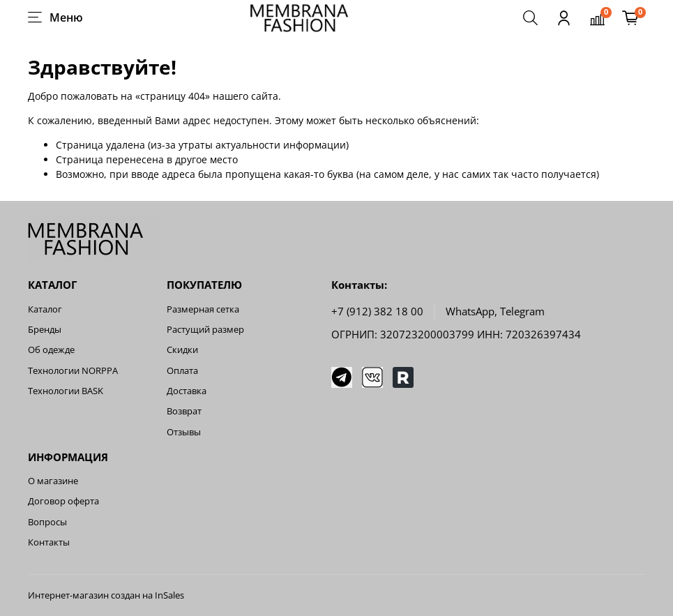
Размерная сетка (203, 309)
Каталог (45, 309)
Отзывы (184, 432)
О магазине (53, 481)
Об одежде (51, 350)
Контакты (49, 542)
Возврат (184, 411)
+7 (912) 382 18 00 (377, 311)
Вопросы (47, 522)
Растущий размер (205, 330)
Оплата (182, 371)
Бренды (45, 330)
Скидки (182, 350)
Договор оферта (63, 501)
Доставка (187, 391)
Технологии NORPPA (73, 371)
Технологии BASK (66, 391)
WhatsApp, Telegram (495, 311)
